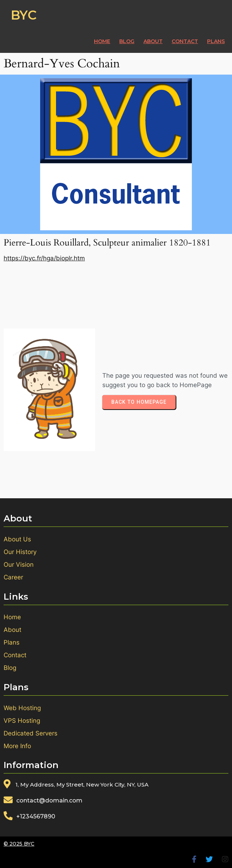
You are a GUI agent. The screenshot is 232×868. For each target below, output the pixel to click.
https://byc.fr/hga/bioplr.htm (44, 258)
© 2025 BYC (19, 844)
